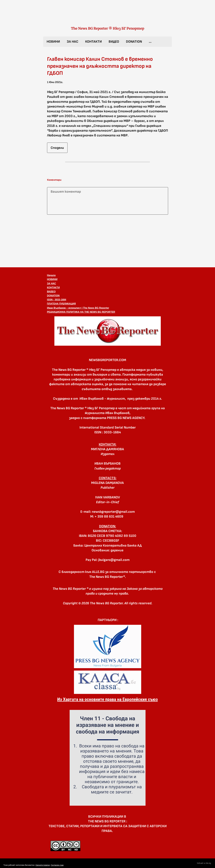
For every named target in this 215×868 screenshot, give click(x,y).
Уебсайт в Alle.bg (204, 863)
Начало (51, 275)
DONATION (134, 42)
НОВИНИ (53, 42)
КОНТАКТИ (93, 42)
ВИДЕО (114, 42)
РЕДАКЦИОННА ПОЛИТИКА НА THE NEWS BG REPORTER (81, 312)
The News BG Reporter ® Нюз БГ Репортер (108, 28)
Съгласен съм (57, 865)
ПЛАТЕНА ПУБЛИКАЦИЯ (61, 304)
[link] (108, 16)
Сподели (57, 148)
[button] (108, 331)
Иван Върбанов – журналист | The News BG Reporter (78, 308)
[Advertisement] (108, 240)
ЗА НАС (73, 42)
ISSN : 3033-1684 (57, 300)
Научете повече (43, 865)
